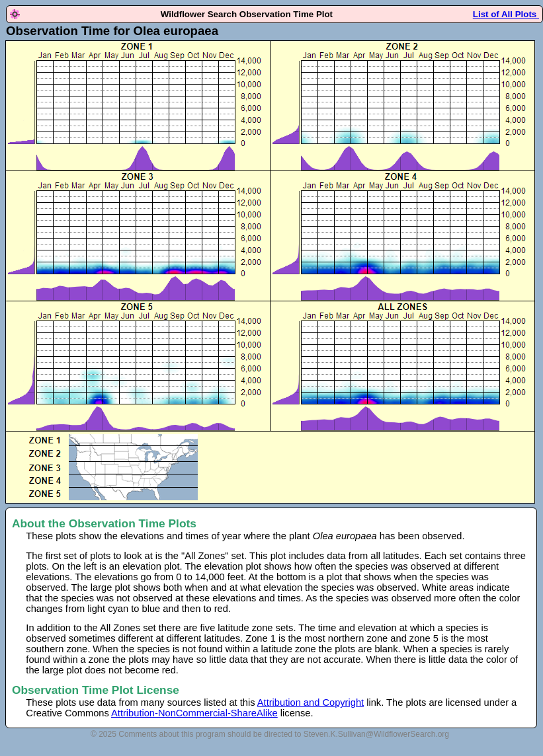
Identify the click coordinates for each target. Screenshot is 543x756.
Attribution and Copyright (311, 702)
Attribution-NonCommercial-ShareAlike (194, 713)
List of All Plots (506, 14)
